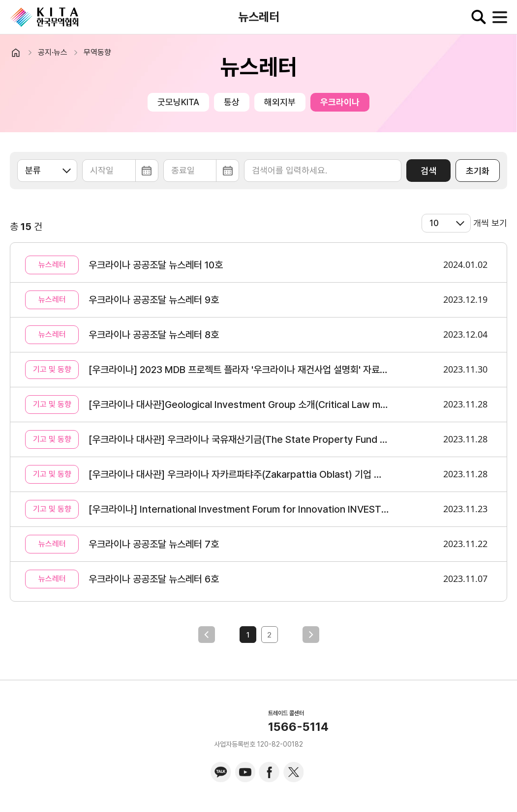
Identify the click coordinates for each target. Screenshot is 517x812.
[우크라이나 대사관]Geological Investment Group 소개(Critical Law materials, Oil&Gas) (239, 405)
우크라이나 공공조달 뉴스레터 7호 (154, 544)
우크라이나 (340, 102)
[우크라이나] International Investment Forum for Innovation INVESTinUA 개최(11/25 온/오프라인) (239, 509)
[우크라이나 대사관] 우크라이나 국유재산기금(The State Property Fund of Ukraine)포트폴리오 (239, 439)
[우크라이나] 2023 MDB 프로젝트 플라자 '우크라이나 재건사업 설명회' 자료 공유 (239, 370)
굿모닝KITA (178, 102)
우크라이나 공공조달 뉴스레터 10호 (156, 265)
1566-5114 (298, 727)
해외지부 (280, 102)
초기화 (478, 171)
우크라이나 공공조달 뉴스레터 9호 (154, 300)
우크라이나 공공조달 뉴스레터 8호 (154, 335)
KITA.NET (44, 17)
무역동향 (97, 52)
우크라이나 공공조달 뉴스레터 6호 (154, 579)
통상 (232, 102)
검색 (428, 171)
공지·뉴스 (53, 52)
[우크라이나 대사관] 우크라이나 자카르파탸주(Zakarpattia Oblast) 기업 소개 (239, 474)
